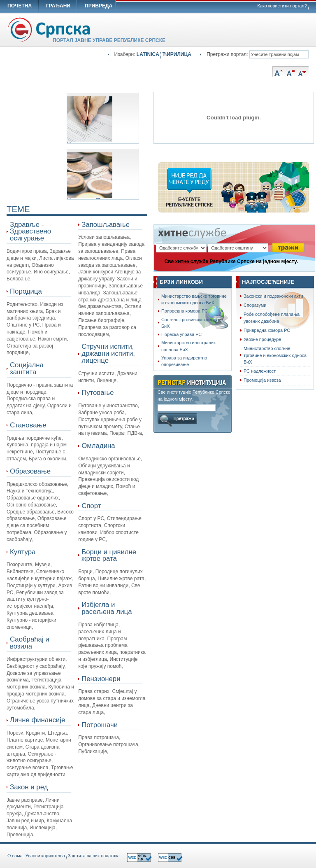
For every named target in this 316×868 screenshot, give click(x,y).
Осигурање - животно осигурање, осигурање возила (31, 761)
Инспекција (43, 828)
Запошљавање (106, 225)
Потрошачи (100, 725)
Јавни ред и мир (25, 821)
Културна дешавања (30, 613)
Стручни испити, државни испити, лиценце (108, 353)
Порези (15, 733)
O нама (15, 856)
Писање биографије (101, 320)
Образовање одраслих (33, 498)
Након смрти (52, 339)
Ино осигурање (51, 272)
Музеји (43, 565)
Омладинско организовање (109, 459)
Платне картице (25, 740)
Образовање (30, 471)
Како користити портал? (282, 6)
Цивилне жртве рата (121, 579)
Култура (23, 552)
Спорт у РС (91, 518)
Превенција (20, 835)
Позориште (19, 565)
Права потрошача (99, 737)
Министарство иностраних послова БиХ (188, 346)
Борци (85, 572)
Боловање (18, 279)
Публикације (93, 751)
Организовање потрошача (108, 744)
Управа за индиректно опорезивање (184, 361)
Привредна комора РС (185, 311)
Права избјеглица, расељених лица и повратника (100, 632)
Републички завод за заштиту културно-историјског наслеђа (35, 600)
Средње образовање (31, 512)
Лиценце (107, 380)
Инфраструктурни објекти (36, 659)
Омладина (98, 446)
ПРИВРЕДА (99, 6)
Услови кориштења (45, 856)
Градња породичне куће (34, 438)
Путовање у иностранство (108, 406)
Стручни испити (96, 373)
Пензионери (101, 679)
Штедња (57, 733)
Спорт (91, 506)
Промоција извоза (262, 380)
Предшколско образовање (37, 484)
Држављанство (42, 814)
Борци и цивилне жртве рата (109, 555)
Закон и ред (29, 787)
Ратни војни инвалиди (103, 586)
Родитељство (22, 304)
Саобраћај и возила (30, 643)
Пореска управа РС (181, 334)
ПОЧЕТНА (20, 6)
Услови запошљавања (104, 237)
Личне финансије (37, 720)
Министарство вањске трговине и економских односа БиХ (194, 299)
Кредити (35, 733)
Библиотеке (20, 572)
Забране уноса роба (101, 413)
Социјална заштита (27, 369)
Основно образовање (31, 505)
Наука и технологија (30, 491)
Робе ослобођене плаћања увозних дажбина (272, 317)
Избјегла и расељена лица (107, 608)
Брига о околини (48, 459)
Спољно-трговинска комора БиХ (190, 323)
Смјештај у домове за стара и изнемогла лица (112, 698)
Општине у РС (23, 325)
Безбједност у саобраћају (35, 666)
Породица (26, 291)
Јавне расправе (25, 800)
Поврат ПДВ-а (126, 433)
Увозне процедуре (262, 339)
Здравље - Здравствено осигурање (30, 232)
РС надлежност (260, 371)
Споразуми (255, 305)
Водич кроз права (27, 251)
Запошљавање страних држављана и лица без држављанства (110, 300)
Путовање (98, 393)
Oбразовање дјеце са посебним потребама (37, 525)
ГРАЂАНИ (58, 6)
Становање (28, 425)
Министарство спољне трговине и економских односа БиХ (275, 355)
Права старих (94, 691)
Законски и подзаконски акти (273, 296)
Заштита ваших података (94, 856)
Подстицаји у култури (31, 586)
